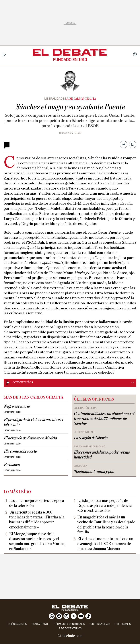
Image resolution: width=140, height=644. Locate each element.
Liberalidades (55, 99)
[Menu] (4, 55)
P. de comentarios (70, 628)
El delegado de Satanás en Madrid (30, 438)
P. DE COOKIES (123, 624)
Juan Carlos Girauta (81, 99)
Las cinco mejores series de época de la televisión (36, 503)
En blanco (12, 465)
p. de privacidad (100, 624)
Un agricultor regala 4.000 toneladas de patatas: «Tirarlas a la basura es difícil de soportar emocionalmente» (37, 520)
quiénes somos (17, 624)
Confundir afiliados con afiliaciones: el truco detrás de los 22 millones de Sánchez (104, 419)
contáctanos (40, 624)
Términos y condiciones (70, 624)
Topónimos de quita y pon (94, 472)
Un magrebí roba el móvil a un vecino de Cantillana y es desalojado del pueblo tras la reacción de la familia (106, 525)
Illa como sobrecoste (20, 451)
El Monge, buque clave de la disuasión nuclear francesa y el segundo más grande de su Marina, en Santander (37, 541)
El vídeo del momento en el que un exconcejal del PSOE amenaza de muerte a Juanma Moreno (105, 544)
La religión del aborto (91, 438)
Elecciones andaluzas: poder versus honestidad (102, 455)
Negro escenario (17, 406)
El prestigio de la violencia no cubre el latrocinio (33, 422)
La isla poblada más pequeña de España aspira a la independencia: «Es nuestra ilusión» (105, 506)
